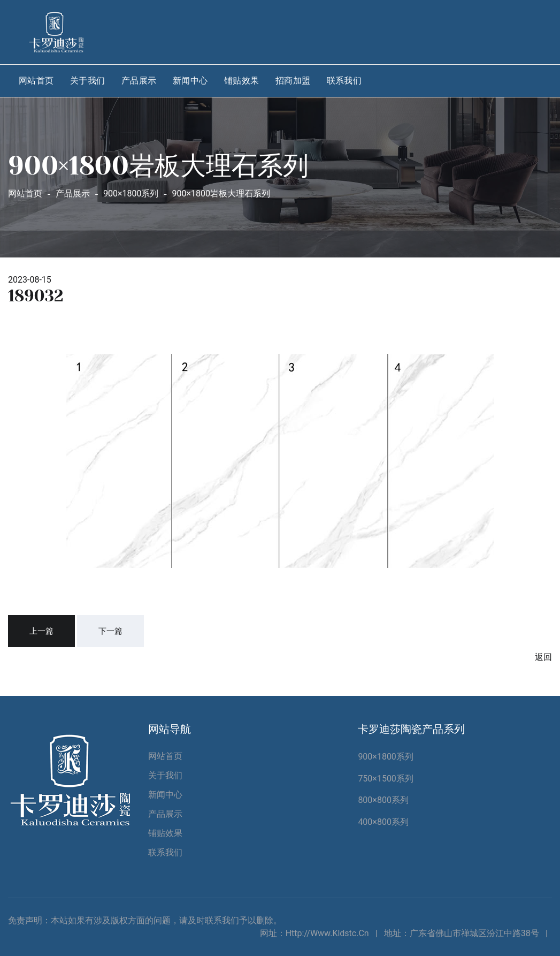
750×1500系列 (385, 779)
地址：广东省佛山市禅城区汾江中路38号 (462, 933)
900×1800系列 (385, 757)
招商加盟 (293, 81)
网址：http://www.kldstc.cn (314, 933)
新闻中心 (190, 81)
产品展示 (139, 81)
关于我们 (88, 81)
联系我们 (344, 81)
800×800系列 (383, 800)
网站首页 (36, 81)
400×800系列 (383, 822)
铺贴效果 (242, 81)
